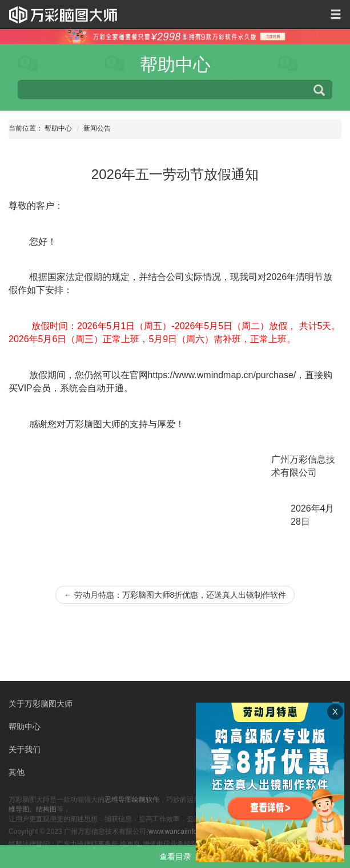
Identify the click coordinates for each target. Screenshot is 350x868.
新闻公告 (97, 128)
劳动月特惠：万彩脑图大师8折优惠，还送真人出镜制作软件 (175, 595)
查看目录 (175, 857)
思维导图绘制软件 (132, 800)
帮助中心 (58, 128)
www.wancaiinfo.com (180, 832)
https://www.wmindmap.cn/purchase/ (222, 375)
